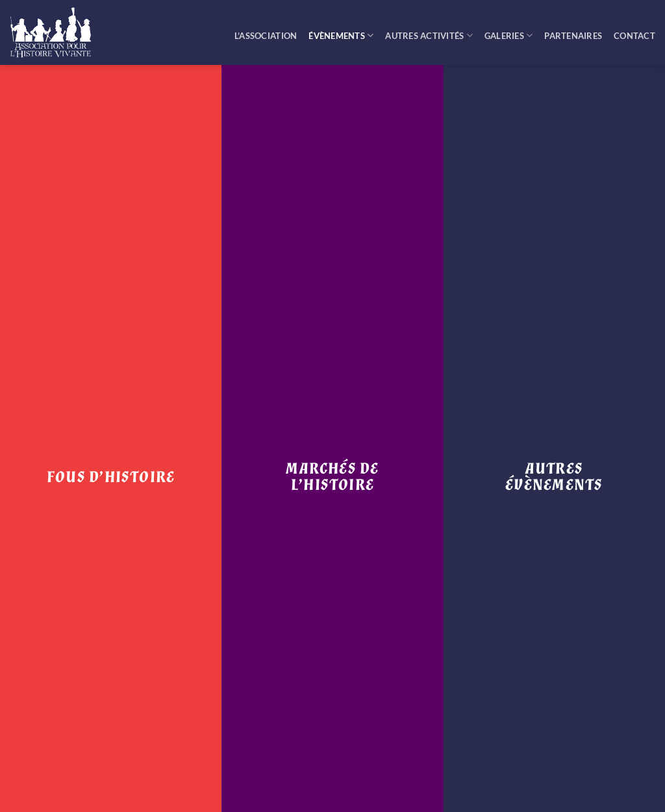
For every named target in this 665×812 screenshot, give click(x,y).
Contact (634, 36)
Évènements (341, 35)
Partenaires (573, 36)
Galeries (509, 35)
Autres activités (429, 35)
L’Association (266, 36)
